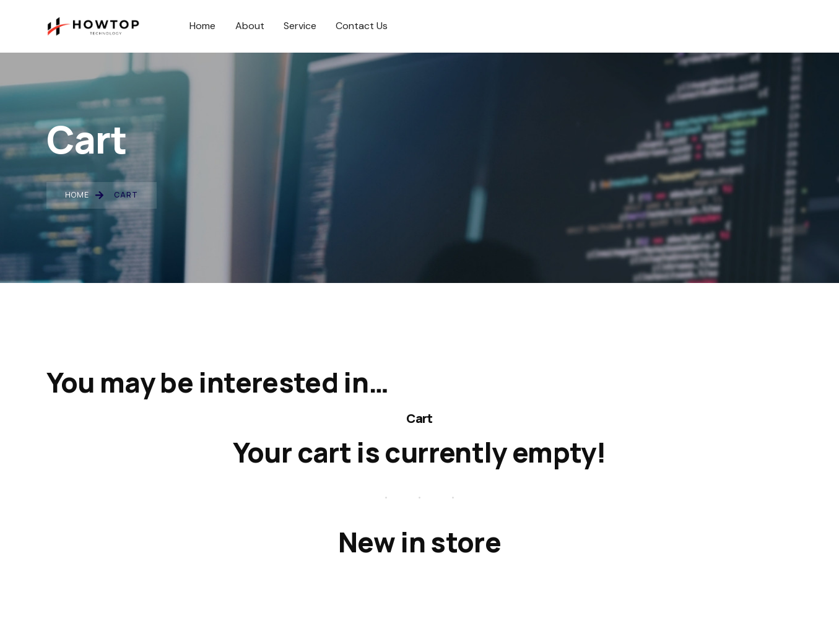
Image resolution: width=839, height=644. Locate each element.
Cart (419, 418)
